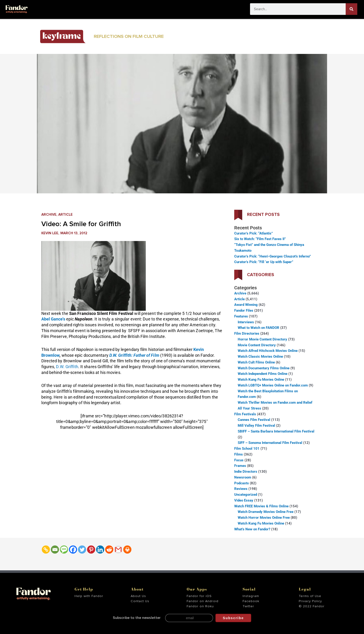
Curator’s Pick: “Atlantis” (253, 233)
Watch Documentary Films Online (264, 368)
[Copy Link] (46, 550)
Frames (240, 466)
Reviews (241, 489)
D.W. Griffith (67, 367)
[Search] (351, 9)
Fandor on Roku (200, 606)
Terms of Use (310, 596)
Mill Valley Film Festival (256, 426)
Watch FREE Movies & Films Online (261, 506)
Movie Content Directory (257, 345)
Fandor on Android (203, 601)
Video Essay (244, 500)
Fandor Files (244, 310)
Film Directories (247, 334)
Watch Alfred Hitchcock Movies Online (268, 351)
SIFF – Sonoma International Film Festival (270, 443)
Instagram (251, 596)
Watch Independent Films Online (263, 374)
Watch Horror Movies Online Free (264, 518)
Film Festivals (245, 414)
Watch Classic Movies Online (260, 357)
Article (65, 215)
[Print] (127, 550)
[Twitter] (82, 550)
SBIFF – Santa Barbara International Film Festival (276, 431)
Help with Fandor (89, 596)
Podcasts (242, 483)
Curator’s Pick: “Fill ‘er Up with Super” (264, 262)
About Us (138, 596)
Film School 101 (247, 449)
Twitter (248, 606)
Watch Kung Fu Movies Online (261, 380)
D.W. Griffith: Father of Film (134, 355)
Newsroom (243, 477)
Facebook (251, 601)
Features (241, 316)
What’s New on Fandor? (252, 529)
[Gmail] (118, 550)
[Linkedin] (100, 550)
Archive (49, 215)
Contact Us (140, 601)
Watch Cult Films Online (256, 362)
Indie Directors (246, 472)
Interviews (246, 322)
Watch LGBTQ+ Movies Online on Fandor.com (273, 385)
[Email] (55, 550)
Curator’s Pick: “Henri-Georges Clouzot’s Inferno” (273, 256)
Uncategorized (246, 495)
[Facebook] (73, 550)
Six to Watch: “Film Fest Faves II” (260, 239)
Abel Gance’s (53, 319)
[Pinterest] (91, 550)
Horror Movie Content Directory (262, 339)
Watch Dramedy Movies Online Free (266, 512)
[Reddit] (109, 550)
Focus (239, 460)
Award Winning (246, 305)
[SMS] (64, 550)
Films (239, 454)
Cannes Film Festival (254, 420)
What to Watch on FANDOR (258, 328)
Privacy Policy (310, 601)
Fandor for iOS (199, 596)
